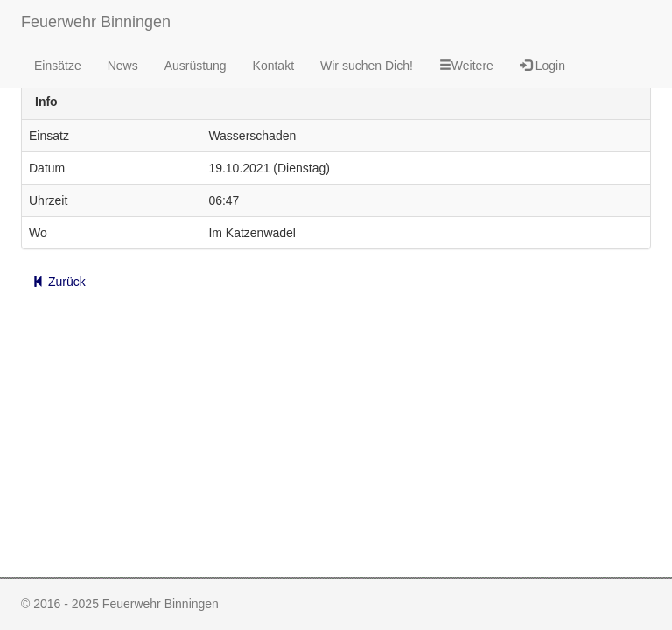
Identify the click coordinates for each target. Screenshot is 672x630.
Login (542, 66)
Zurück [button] (59, 282)
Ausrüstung (196, 66)
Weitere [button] (466, 66)
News (123, 66)
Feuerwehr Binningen (96, 22)
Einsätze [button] (58, 66)
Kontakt (273, 66)
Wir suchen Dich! (367, 66)
